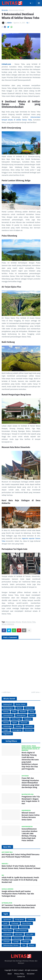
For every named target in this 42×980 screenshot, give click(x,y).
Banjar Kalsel (21, 704)
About (10, 974)
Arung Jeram (19, 920)
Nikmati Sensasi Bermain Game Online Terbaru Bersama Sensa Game (31, 816)
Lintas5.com (6, 64)
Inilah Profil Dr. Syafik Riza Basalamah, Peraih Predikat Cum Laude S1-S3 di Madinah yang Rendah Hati (20, 880)
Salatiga (18, 726)
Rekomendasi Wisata (17, 10)
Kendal (32, 715)
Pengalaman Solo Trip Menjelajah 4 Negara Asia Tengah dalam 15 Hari (31, 800)
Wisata (32, 945)
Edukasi (6, 927)
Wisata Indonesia (8, 624)
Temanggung (17, 730)
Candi (5, 923)
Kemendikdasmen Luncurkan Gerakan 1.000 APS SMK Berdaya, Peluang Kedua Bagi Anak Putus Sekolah (29, 835)
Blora (14, 712)
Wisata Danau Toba (29, 622)
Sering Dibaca (11, 741)
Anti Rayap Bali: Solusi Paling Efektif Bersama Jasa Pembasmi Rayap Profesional (21, 856)
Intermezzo (17, 938)
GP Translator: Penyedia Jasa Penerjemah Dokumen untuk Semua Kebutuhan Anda (19, 906)
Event (15, 927)
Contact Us (21, 977)
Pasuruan (24, 723)
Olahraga (26, 942)
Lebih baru (7, 692)
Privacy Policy (19, 974)
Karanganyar (21, 715)
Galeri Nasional (21, 931)
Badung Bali (8, 704)
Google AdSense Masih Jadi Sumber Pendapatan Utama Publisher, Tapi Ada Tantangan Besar (18, 894)
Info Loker (30, 934)
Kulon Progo (16, 719)
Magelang (28, 719)
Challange (15, 923)
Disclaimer (31, 974)
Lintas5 (21, 970)
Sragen (6, 730)
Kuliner (28, 938)
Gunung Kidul (8, 715)
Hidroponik (7, 934)
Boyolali (23, 712)
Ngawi (15, 723)
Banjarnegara (8, 708)
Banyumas (29, 708)
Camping (31, 920)
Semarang (29, 726)
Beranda (5, 10)
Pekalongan (8, 726)
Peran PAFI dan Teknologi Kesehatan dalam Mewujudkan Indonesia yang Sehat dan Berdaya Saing (30, 783)
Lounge (16, 942)
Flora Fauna (8, 931)
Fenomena (24, 927)
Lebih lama (35, 692)
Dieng (32, 712)
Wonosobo (29, 730)
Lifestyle (6, 942)
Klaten (6, 719)
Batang (6, 712)
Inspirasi (6, 938)
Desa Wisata (27, 923)
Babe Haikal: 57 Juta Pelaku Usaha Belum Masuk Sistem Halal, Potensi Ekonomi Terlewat (21, 867)
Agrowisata (7, 920)
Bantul (19, 708)
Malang (6, 723)
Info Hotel (19, 934)
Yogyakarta (7, 734)
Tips (24, 945)
